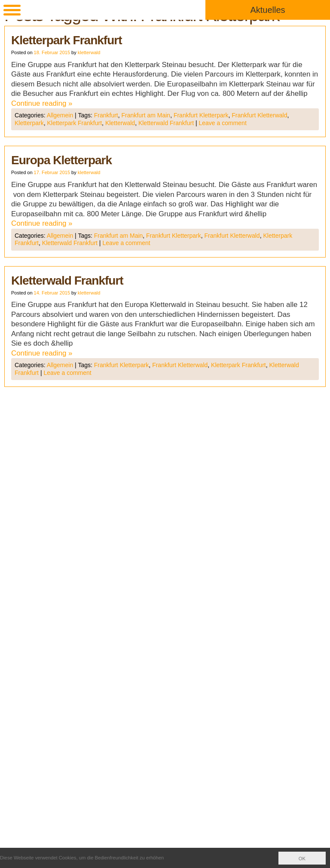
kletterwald (89, 52)
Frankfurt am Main (146, 115)
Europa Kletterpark (61, 160)
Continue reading (42, 103)
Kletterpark (29, 123)
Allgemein (60, 115)
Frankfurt (106, 115)
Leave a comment (223, 123)
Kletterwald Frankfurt (166, 123)
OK (302, 859)
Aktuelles (267, 10)
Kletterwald (120, 123)
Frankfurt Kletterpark (201, 115)
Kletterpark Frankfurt (67, 40)
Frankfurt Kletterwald (259, 115)
